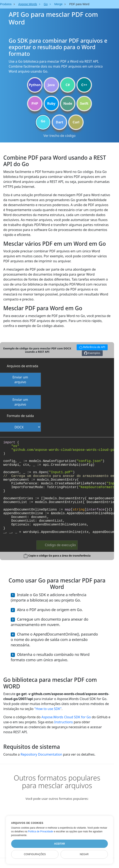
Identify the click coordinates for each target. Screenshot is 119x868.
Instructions (63, 722)
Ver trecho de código (59, 136)
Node (68, 103)
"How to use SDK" (48, 709)
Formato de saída (20, 416)
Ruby (51, 103)
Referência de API (91, 347)
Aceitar (59, 844)
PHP (35, 103)
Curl (76, 122)
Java (51, 85)
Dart (59, 122)
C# (68, 85)
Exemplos (92, 353)
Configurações (35, 854)
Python (35, 85)
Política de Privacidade (40, 832)
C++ (84, 85)
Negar (84, 854)
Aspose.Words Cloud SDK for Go (66, 717)
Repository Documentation (41, 754)
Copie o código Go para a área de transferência (59, 556)
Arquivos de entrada (23, 366)
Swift (84, 103)
